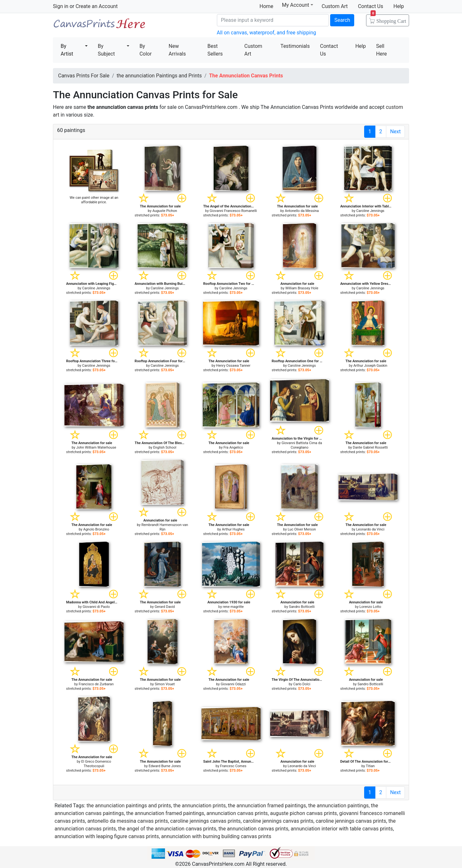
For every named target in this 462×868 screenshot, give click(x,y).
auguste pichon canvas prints (304, 813)
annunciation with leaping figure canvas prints (107, 836)
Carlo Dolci (302, 684)
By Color (146, 50)
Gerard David (165, 607)
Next (395, 132)
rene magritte (233, 607)
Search (342, 20)
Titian (370, 766)
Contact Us (371, 6)
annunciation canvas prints (237, 813)
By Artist (67, 50)
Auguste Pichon (165, 211)
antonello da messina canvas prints (128, 821)
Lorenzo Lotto (370, 607)
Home (266, 6)
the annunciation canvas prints (253, 829)
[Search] (273, 20)
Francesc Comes (233, 766)
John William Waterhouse (96, 447)
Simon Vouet (165, 684)
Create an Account (96, 6)
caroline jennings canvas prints (206, 821)
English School (165, 447)
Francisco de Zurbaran (96, 684)
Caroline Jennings (370, 211)
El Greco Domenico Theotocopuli (96, 764)
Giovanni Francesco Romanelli (233, 211)
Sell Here (381, 50)
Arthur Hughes (233, 529)
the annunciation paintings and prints (129, 806)
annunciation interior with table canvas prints (342, 829)
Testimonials (295, 46)
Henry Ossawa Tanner (233, 366)
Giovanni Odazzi (233, 684)
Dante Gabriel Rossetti (370, 447)
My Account (298, 5)
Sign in (61, 6)
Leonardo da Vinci (370, 529)
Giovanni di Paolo (96, 607)
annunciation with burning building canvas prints (216, 836)
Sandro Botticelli (302, 607)
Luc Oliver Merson (302, 529)
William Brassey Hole (302, 288)
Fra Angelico (233, 447)
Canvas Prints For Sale (99, 26)
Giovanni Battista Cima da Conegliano (302, 445)
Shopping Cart (388, 19)
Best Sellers (215, 50)
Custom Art (335, 6)
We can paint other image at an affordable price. (94, 200)
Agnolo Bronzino (96, 529)
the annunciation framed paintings (267, 806)
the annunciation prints (199, 806)
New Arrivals (177, 50)
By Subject (106, 50)
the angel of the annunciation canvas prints (167, 829)
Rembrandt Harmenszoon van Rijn (165, 527)
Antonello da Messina (302, 211)
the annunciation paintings (338, 806)
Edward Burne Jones (165, 766)
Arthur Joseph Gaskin (370, 366)
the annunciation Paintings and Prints (159, 76)
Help (399, 6)
